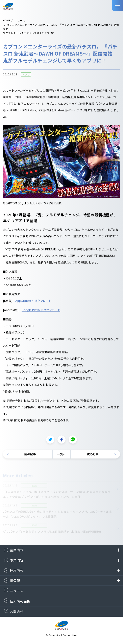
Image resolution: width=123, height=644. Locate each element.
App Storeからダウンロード (33, 301)
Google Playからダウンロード (41, 310)
